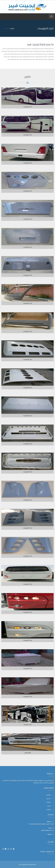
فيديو (49, 806)
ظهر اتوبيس (27, 753)
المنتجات (48, 802)
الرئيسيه (12, 28)
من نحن (48, 799)
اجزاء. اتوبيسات (27, 724)
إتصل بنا (48, 810)
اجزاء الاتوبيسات (27, 107)
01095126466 (50, 837)
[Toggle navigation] (51, 16)
